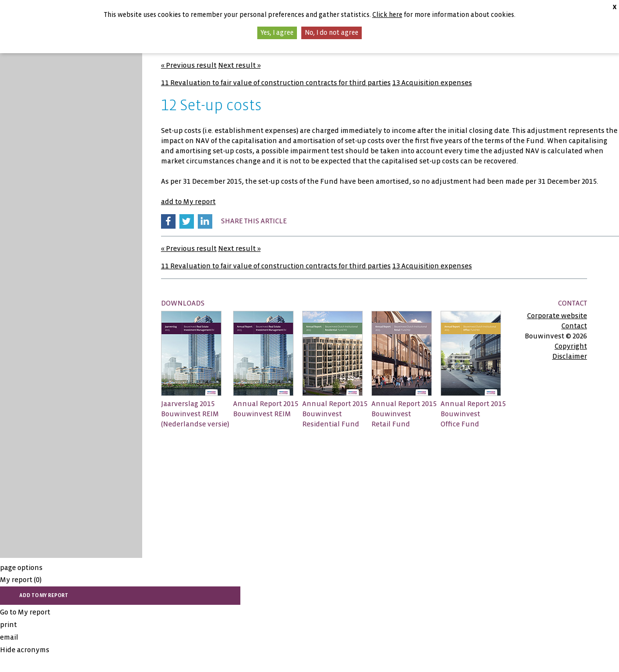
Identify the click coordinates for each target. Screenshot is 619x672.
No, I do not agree (332, 33)
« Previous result (189, 65)
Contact (574, 326)
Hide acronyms (25, 650)
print (8, 625)
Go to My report (25, 612)
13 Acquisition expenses (432, 83)
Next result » (239, 65)
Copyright (571, 346)
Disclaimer (570, 356)
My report (21, 580)
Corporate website (557, 316)
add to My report (188, 202)
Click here (387, 15)
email (9, 637)
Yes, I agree (277, 33)
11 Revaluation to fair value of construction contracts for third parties (276, 83)
